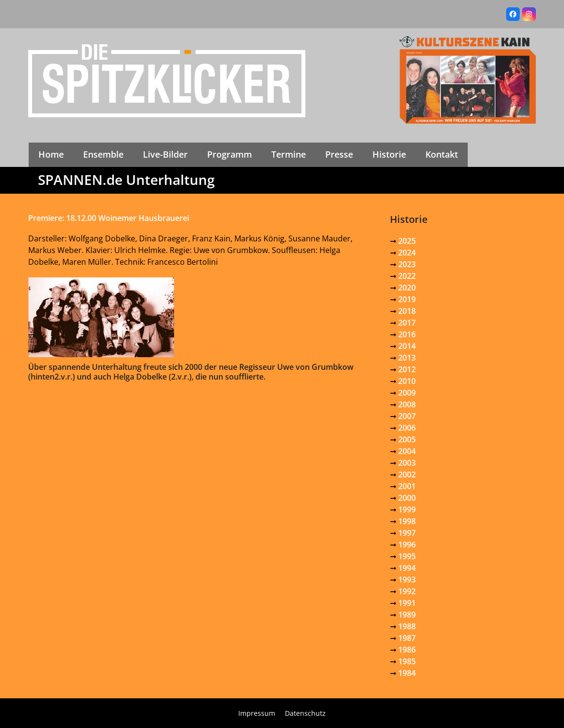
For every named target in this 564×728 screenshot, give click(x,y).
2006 (407, 428)
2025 (407, 241)
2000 (407, 498)
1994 (407, 568)
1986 (407, 650)
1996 (407, 545)
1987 (407, 638)
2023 (407, 264)
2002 (407, 474)
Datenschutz (305, 713)
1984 (407, 673)
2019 (407, 299)
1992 (407, 591)
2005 (407, 439)
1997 (407, 533)
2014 (407, 346)
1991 (407, 603)
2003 (407, 463)
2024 (407, 253)
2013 (407, 358)
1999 (407, 510)
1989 (407, 615)
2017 (407, 323)
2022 (407, 276)
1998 (407, 521)
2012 (407, 369)
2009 (407, 393)
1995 (407, 556)
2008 (407, 404)
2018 (407, 311)
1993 (407, 580)
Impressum (257, 713)
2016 (407, 334)
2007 (407, 416)
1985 (407, 661)
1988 (407, 626)
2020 (407, 288)
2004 (407, 451)
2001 (407, 486)
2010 (407, 381)
